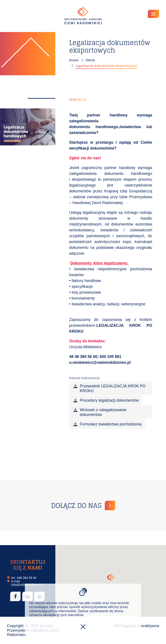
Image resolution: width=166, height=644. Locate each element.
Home (74, 60)
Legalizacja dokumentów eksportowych (106, 66)
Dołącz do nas (76, 506)
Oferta (90, 60)
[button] (111, 577)
